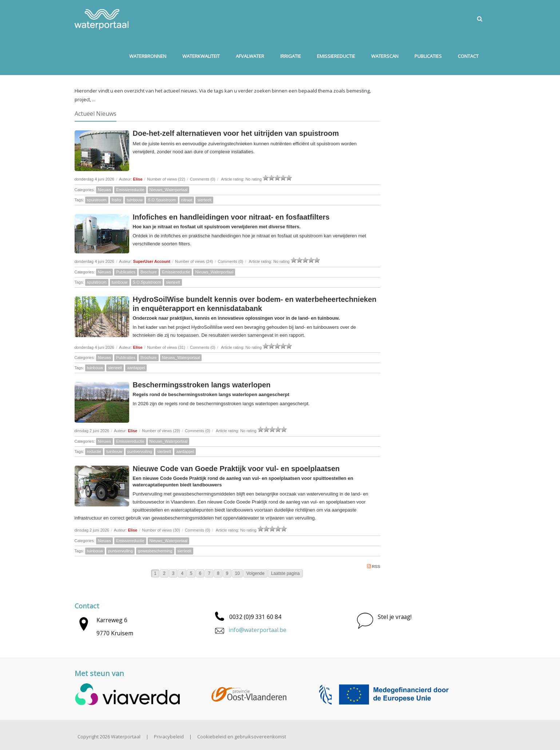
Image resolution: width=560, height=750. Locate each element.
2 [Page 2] (164, 573)
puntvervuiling (140, 451)
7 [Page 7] (209, 573)
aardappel (136, 368)
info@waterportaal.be (257, 630)
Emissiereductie (130, 190)
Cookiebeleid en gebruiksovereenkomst (242, 737)
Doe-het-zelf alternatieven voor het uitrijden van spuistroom (236, 133)
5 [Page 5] (191, 573)
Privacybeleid (169, 737)
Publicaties (126, 272)
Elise (138, 179)
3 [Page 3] (173, 573)
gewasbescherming (155, 551)
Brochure (149, 272)
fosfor (117, 200)
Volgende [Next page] (255, 573)
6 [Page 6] (200, 573)
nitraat (187, 200)
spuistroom (97, 200)
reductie (94, 451)
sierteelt (204, 200)
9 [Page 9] (227, 573)
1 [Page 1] (155, 573)
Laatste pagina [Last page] (285, 573)
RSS (374, 566)
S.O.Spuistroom (162, 200)
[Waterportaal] (102, 19)
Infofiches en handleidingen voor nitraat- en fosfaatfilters (231, 217)
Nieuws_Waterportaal (169, 190)
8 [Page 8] (218, 573)
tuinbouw (135, 200)
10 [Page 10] (237, 573)
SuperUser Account (152, 261)
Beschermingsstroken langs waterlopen (202, 385)
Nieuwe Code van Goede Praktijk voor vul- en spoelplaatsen (236, 469)
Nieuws (104, 190)
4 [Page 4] (182, 573)
